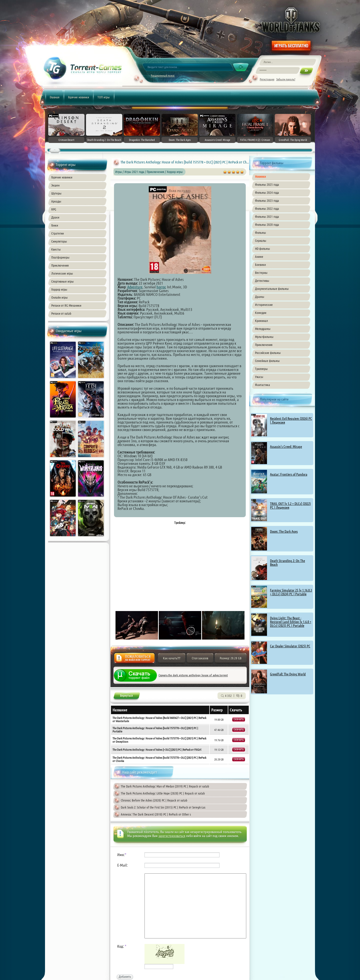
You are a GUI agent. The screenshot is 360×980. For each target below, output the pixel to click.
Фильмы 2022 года (267, 209)
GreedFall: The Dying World (288, 674)
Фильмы (260, 233)
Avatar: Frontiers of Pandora (289, 474)
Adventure (135, 287)
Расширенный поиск (163, 75)
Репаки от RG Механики (66, 305)
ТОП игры (104, 97)
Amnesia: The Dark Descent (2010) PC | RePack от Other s (156, 814)
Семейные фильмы (267, 361)
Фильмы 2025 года (267, 184)
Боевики (260, 265)
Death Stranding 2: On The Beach (287, 563)
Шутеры (56, 193)
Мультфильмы (264, 337)
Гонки (55, 225)
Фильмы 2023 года (267, 201)
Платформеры (60, 257)
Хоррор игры (59, 289)
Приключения (60, 265)
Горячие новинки (78, 97)
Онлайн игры (59, 297)
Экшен (55, 185)
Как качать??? (172, 658)
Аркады (56, 201)
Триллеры (261, 369)
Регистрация (267, 79)
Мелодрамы (263, 329)
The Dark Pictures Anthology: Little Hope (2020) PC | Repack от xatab (163, 793)
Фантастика (262, 385)
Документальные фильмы (272, 289)
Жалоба (134, 659)
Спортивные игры (62, 281)
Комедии (261, 313)
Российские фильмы (268, 353)
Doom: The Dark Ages (284, 531)
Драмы (260, 297)
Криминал (261, 321)
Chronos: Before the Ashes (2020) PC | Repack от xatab (154, 800)
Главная (55, 97)
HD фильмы (262, 249)
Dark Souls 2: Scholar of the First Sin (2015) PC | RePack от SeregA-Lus (163, 807)
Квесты (56, 249)
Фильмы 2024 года (267, 192)
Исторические (264, 305)
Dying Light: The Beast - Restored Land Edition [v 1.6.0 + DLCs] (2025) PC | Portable (291, 622)
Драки (55, 217)
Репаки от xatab (61, 313)
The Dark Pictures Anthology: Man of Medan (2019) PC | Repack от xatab (165, 786)
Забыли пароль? (286, 79)
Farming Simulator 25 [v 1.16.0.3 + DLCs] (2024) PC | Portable (291, 592)
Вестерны (261, 273)
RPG (54, 209)
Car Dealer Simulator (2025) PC (290, 646)
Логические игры (62, 273)
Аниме (259, 257)
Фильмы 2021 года (267, 217)
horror (161, 287)
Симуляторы (59, 241)
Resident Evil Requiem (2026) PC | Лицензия (291, 420)
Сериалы (261, 241)
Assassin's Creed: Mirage (286, 447)
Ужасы (259, 377)
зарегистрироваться (172, 836)
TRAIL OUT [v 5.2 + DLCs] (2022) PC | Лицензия (290, 506)
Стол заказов (200, 658)
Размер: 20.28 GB (231, 658)
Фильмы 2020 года (267, 225)
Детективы (262, 281)
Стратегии (57, 233)
